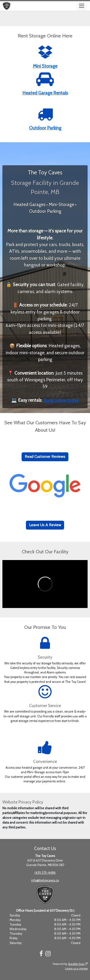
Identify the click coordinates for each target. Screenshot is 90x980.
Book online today (61, 400)
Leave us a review (76, 968)
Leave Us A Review (45, 525)
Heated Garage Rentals (45, 93)
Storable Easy (78, 964)
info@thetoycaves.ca (45, 880)
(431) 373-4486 (45, 873)
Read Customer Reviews (45, 457)
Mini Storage (45, 66)
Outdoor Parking (45, 128)
